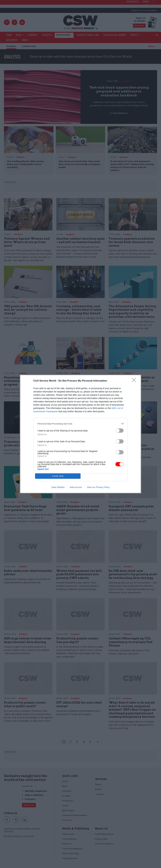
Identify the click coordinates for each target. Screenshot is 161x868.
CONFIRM (58, 476)
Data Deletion (58, 487)
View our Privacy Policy (98, 487)
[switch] (119, 431)
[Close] (135, 381)
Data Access (76, 487)
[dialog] (80, 434)
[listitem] (80, 424)
